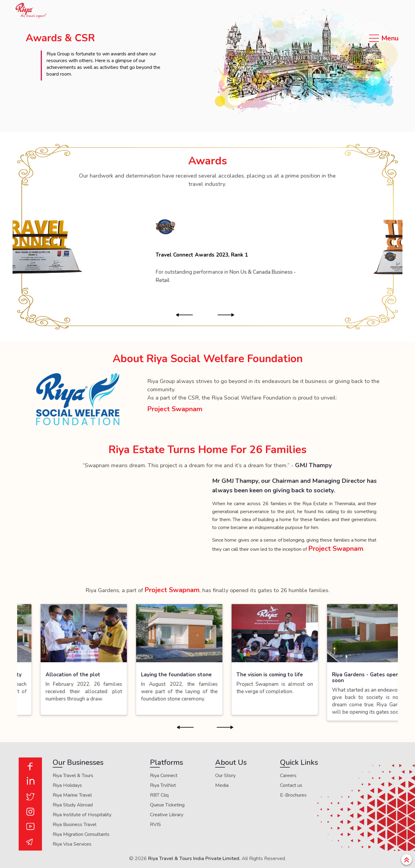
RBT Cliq (159, 795)
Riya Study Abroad (73, 805)
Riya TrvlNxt (163, 785)
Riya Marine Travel (72, 795)
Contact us (291, 785)
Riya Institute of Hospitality (82, 815)
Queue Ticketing (167, 805)
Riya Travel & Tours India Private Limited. (194, 859)
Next (231, 315)
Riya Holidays (67, 785)
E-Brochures (293, 795)
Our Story (225, 776)
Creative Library (167, 815)
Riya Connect (164, 776)
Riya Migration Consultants (81, 834)
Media (222, 785)
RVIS (155, 825)
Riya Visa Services (72, 844)
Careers (288, 776)
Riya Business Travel (75, 825)
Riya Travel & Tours (73, 776)
